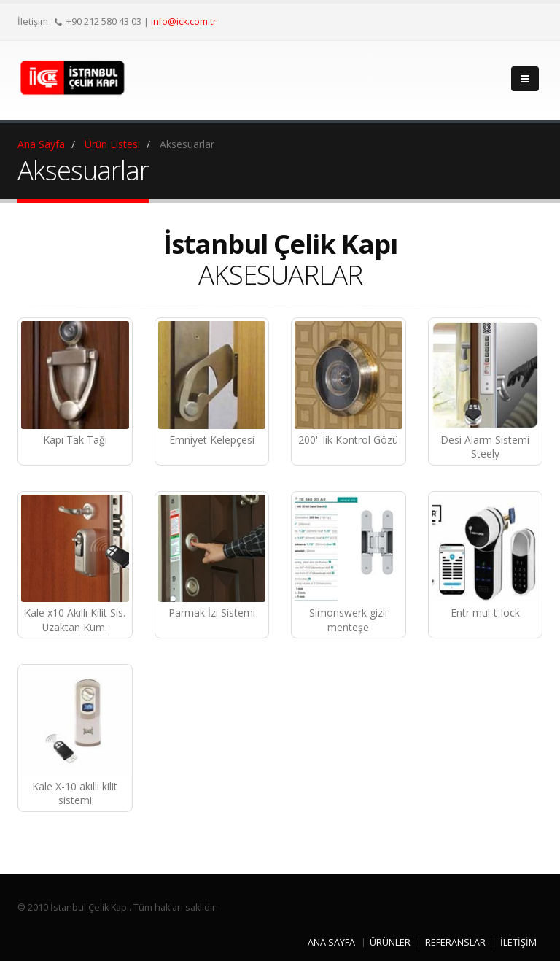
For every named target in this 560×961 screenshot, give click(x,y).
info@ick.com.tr (184, 22)
